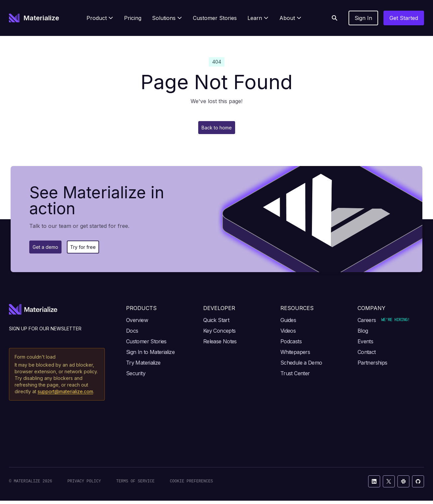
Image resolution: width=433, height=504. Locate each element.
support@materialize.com (65, 395)
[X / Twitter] (389, 485)
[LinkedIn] (374, 485)
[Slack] (403, 485)
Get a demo (50, 250)
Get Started (404, 18)
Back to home (216, 128)
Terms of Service (135, 485)
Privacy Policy (84, 485)
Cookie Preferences (192, 485)
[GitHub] (418, 485)
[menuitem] (100, 18)
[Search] (335, 18)
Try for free (96, 250)
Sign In (363, 18)
